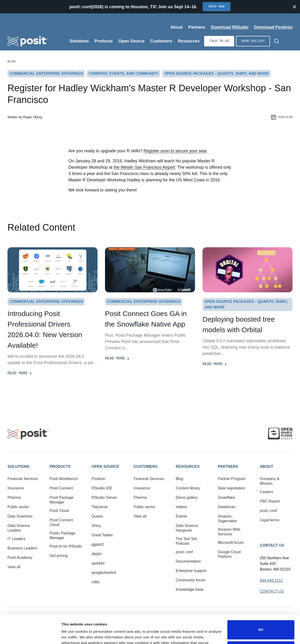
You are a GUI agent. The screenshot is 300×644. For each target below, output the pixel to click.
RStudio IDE (102, 488)
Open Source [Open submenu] (131, 41)
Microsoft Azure (231, 543)
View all (14, 567)
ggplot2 (98, 544)
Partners (228, 467)
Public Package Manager (62, 535)
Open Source (105, 467)
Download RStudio (230, 27)
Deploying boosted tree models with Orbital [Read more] (239, 324)
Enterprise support (191, 571)
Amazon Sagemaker (227, 519)
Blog (12, 61)
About (267, 467)
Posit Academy (20, 558)
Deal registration (231, 488)
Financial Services (23, 479)
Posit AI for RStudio (66, 546)
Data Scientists (20, 516)
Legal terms (270, 520)
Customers (146, 467)
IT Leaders (16, 539)
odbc (96, 582)
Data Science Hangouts (187, 528)
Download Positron (273, 27)
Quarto (97, 516)
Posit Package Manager (61, 500)
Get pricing (58, 556)
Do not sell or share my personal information (261, 624)
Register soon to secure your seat (175, 151)
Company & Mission (270, 481)
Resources (188, 467)
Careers (267, 492)
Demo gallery (253, 41)
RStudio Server (104, 497)
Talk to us (219, 41)
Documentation (188, 561)
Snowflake (226, 497)
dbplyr (97, 554)
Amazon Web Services (229, 532)
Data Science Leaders (19, 528)
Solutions (18, 467)
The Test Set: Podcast (187, 541)
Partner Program (232, 479)
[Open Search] (277, 41)
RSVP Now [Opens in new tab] (216, 7)
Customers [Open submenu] (161, 41)
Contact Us (272, 545)
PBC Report (270, 501)
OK (261, 603)
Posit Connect (61, 488)
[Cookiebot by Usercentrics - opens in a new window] (30, 635)
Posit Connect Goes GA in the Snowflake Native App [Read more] (146, 319)
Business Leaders (22, 548)
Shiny (96, 526)
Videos (182, 507)
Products (60, 467)
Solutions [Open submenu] (79, 41)
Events (182, 516)
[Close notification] (294, 7)
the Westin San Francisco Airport (144, 167)
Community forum (191, 580)
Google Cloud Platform (229, 554)
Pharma (14, 497)
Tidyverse (100, 507)
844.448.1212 (271, 581)
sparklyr (98, 563)
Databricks (227, 507)
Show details (72, 635)
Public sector (18, 507)
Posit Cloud (59, 511)
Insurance (16, 488)
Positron (99, 479)
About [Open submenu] (176, 27)
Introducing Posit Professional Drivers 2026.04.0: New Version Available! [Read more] (45, 329)
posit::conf (184, 552)
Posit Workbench (64, 479)
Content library (188, 488)
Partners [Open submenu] (197, 27)
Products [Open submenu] (104, 41)
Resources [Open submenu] (189, 41)
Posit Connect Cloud (61, 522)
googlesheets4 (104, 573)
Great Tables (102, 535)
